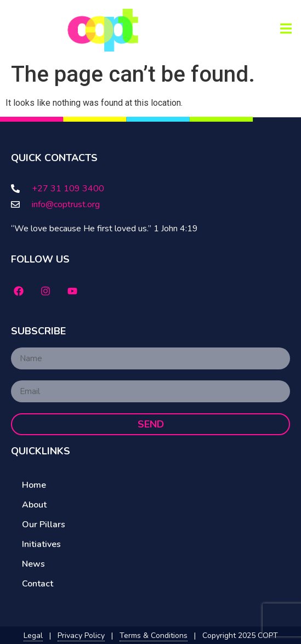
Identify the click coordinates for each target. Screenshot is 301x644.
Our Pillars (44, 525)
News (33, 564)
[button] (286, 28)
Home (34, 485)
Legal (33, 636)
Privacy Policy (81, 636)
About (34, 505)
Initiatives (41, 544)
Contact (38, 584)
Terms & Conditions (154, 636)
